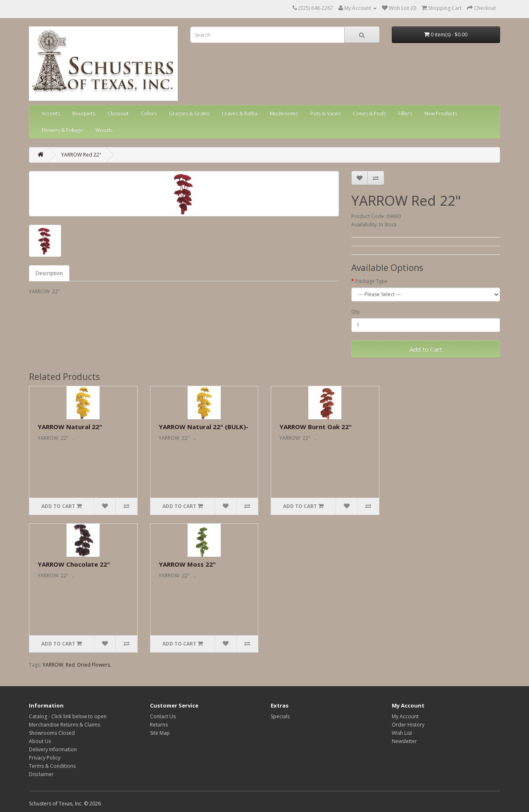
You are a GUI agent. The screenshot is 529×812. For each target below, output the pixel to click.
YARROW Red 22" (81, 155)
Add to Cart (426, 349)
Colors (149, 113)
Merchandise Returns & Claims (64, 725)
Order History (408, 725)
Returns (159, 725)
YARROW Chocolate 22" (74, 564)
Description (49, 273)
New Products (441, 113)
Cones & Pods (369, 113)
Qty (355, 312)
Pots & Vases (325, 113)
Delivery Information (53, 749)
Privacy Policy (45, 758)
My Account (405, 716)
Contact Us (163, 716)
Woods (104, 130)
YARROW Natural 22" (70, 427)
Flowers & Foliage (62, 130)
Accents (51, 113)
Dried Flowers (94, 665)
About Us (40, 741)
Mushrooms (284, 113)
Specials (280, 716)
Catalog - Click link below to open (68, 716)
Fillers (405, 113)
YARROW (53, 665)
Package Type (372, 281)
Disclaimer (41, 774)
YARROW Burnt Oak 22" (316, 427)
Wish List (402, 733)
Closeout (118, 113)
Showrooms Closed (52, 733)
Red (70, 665)
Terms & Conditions (52, 766)
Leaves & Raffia (240, 113)
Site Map (160, 733)
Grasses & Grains (189, 113)
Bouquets (84, 113)
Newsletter (404, 741)
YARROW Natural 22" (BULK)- (204, 427)
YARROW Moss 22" (187, 564)
